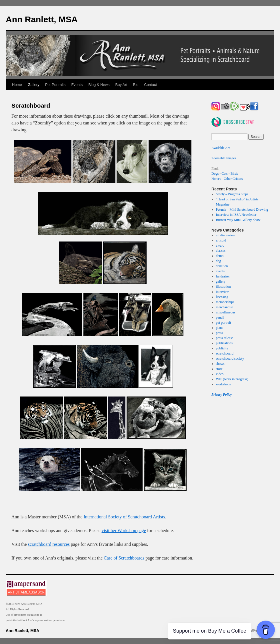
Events (77, 85)
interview (222, 292)
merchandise (225, 307)
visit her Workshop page (124, 531)
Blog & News (99, 85)
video (220, 374)
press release (225, 338)
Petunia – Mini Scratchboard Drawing (242, 210)
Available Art (221, 148)
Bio (136, 85)
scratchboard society (230, 359)
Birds (234, 174)
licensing (222, 297)
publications (224, 343)
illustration (223, 287)
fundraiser (223, 276)
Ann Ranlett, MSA (42, 19)
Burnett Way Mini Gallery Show (238, 220)
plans (220, 328)
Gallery (34, 85)
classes (221, 251)
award (220, 245)
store (219, 369)
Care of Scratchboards (124, 558)
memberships (225, 302)
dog (219, 261)
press (220, 333)
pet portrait (224, 323)
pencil (220, 317)
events (220, 271)
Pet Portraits (55, 85)
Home (17, 85)
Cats (224, 174)
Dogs (215, 174)
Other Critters (233, 179)
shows (220, 364)
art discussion (225, 235)
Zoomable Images (224, 158)
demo (220, 256)
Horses (216, 179)
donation (222, 266)
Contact (150, 85)
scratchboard (225, 353)
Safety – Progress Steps (232, 194)
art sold (221, 240)
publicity (222, 348)
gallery (221, 281)
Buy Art (121, 85)
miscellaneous (226, 312)
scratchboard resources (49, 544)
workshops (223, 384)
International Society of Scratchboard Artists (124, 517)
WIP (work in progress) (232, 379)
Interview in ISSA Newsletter (236, 215)
